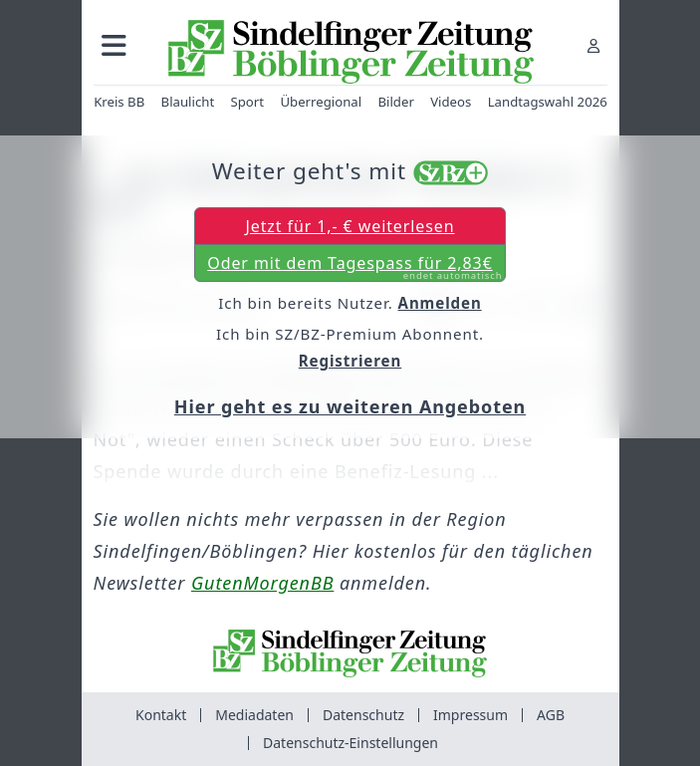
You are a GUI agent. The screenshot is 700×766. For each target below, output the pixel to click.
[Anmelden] (593, 45)
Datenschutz (363, 715)
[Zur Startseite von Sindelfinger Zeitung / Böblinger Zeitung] (350, 52)
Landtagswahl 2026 (547, 102)
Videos (451, 102)
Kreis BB (119, 102)
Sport (247, 102)
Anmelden (440, 303)
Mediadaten (254, 715)
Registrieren (350, 361)
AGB (551, 715)
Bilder (395, 102)
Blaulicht (187, 102)
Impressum (470, 715)
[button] (114, 45)
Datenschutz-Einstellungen (350, 743)
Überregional (321, 102)
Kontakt (161, 715)
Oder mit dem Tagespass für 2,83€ (354, 267)
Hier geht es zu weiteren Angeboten (350, 406)
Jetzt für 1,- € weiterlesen (350, 226)
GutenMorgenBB (262, 583)
